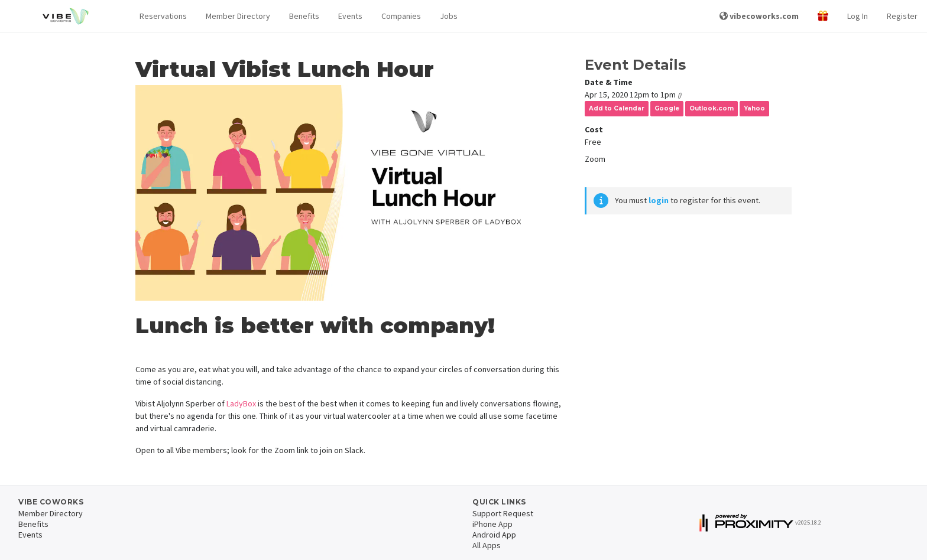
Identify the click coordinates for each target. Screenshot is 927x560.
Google (667, 108)
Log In (858, 16)
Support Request (503, 513)
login (659, 200)
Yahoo (754, 108)
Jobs (449, 16)
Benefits (304, 16)
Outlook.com (712, 108)
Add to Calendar (617, 108)
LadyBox (241, 403)
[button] (163, 16)
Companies (401, 16)
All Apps (487, 545)
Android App (494, 535)
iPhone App (492, 524)
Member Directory (238, 16)
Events (350, 16)
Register (902, 16)
